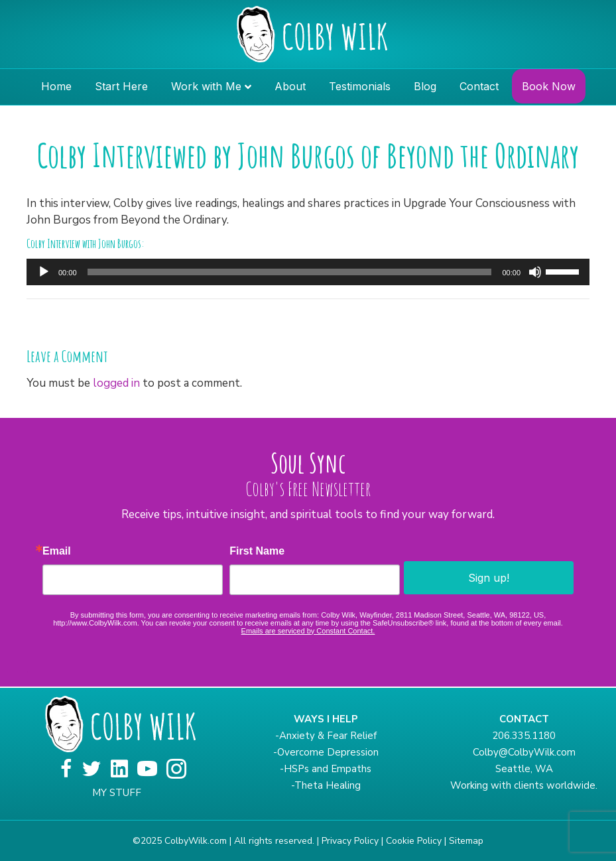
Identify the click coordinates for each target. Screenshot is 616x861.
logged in (116, 383)
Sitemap (466, 841)
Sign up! (489, 578)
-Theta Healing (326, 785)
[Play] (44, 272)
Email (57, 551)
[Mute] (535, 272)
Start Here (121, 86)
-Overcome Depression (326, 752)
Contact (479, 86)
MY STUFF (117, 793)
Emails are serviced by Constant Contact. (308, 631)
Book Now (549, 86)
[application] (308, 272)
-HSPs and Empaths (326, 769)
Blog (425, 86)
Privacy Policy (350, 841)
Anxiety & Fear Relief (328, 736)
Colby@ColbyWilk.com (524, 752)
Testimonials (360, 86)
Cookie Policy (414, 841)
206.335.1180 (524, 736)
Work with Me (206, 86)
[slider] (290, 272)
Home (56, 86)
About (290, 86)
